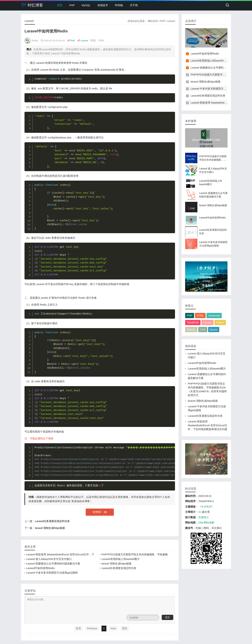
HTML (200, 315)
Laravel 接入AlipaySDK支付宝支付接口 (49, 559)
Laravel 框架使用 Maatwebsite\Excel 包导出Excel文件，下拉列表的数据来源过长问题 (208, 425)
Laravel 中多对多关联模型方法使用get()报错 (52, 573)
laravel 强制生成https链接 (50, 528)
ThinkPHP (193, 322)
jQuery (214, 329)
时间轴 (119, 5)
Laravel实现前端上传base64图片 (121, 559)
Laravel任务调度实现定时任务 (52, 521)
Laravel (171, 21)
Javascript (214, 315)
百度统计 (204, 517)
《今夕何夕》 (206, 507)
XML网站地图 (206, 523)
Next (113, 628)
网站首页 (153, 21)
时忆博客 (32, 5)
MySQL (86, 5)
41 (200, 512)
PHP (72, 5)
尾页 (125, 628)
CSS (203, 329)
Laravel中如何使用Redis (41, 568)
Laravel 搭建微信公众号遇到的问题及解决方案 (53, 563)
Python (220, 322)
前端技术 (103, 5)
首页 (60, 5)
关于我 (134, 5)
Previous (92, 628)
